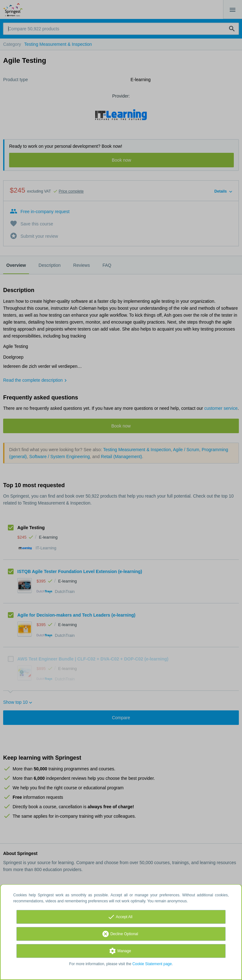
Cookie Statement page (152, 964)
